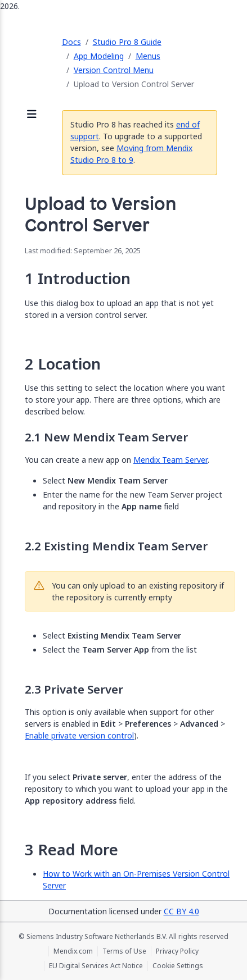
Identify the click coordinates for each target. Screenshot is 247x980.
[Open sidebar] (32, 115)
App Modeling (99, 56)
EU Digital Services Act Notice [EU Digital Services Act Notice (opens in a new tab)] (96, 966)
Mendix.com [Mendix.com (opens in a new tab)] (73, 951)
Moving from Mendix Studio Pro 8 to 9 (131, 154)
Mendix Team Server (170, 460)
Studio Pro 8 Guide (127, 42)
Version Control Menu (114, 70)
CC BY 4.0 (181, 911)
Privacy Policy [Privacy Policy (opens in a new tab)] (177, 951)
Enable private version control (79, 735)
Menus (148, 56)
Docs (71, 42)
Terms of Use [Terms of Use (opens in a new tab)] (124, 951)
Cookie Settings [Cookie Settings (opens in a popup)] (178, 966)
